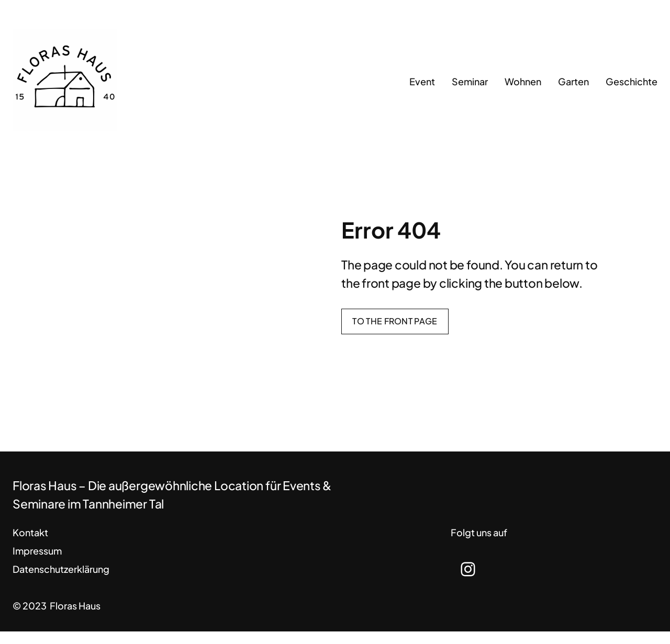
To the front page (395, 321)
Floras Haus (75, 606)
